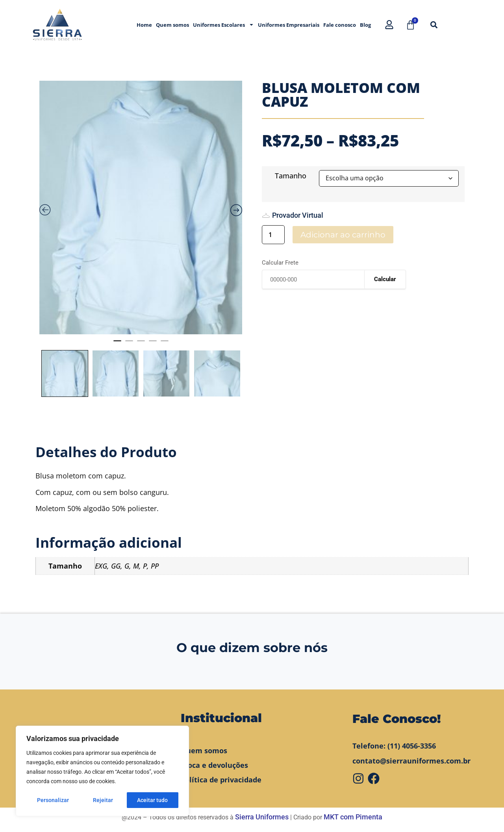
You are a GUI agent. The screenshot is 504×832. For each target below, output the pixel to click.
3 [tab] (141, 344)
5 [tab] (165, 344)
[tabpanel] (141, 208)
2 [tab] (129, 344)
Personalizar (53, 800)
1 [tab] (117, 344)
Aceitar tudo (152, 800)
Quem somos (172, 25)
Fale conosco (340, 25)
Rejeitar (103, 800)
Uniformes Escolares (223, 25)
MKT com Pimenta (353, 817)
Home (144, 25)
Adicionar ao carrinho (343, 235)
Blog (365, 25)
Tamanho (291, 176)
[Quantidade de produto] (273, 235)
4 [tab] (153, 344)
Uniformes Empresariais (289, 25)
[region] (102, 771)
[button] (434, 25)
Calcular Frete (280, 263)
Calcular (385, 279)
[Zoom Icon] (141, 208)
